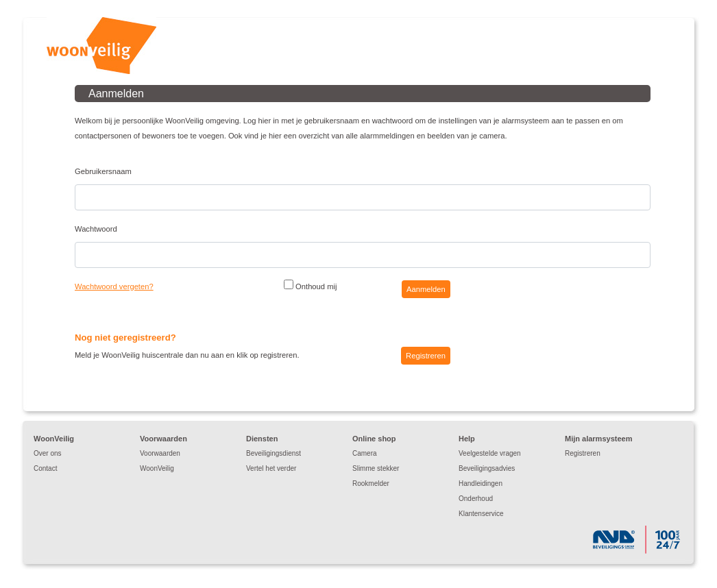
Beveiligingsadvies (487, 468)
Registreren (583, 453)
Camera (365, 453)
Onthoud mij (310, 285)
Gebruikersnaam (103, 171)
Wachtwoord (96, 229)
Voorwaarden (160, 453)
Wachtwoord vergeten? (114, 286)
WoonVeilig (157, 468)
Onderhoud (476, 499)
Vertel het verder (271, 468)
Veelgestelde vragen (490, 453)
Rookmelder (371, 483)
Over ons (48, 453)
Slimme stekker (376, 468)
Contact (45, 468)
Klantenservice (481, 514)
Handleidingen (481, 483)
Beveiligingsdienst (274, 453)
